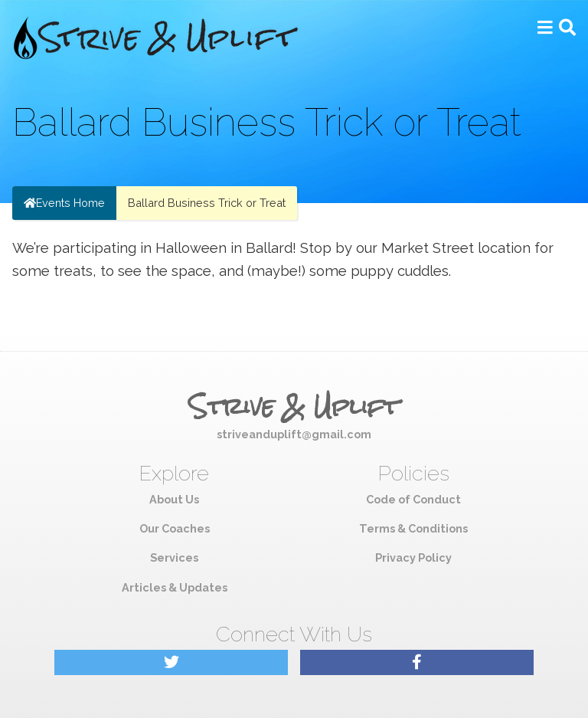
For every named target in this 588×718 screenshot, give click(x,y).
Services (174, 557)
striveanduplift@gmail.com (294, 434)
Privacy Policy (413, 557)
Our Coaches (175, 528)
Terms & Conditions (413, 528)
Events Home (64, 203)
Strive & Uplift (294, 407)
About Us (174, 499)
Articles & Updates (175, 587)
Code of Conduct (413, 499)
